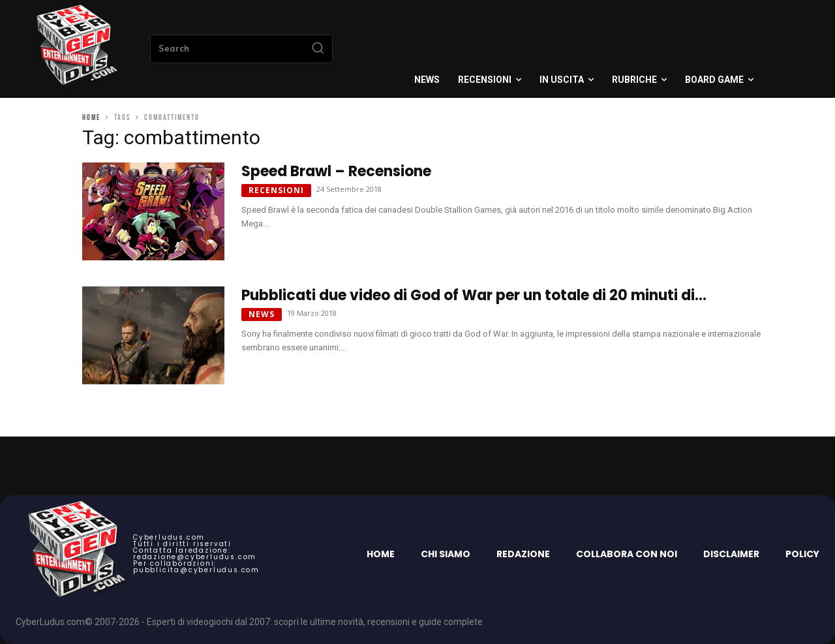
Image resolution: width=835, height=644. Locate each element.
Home (91, 118)
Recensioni (276, 190)
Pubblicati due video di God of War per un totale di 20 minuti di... (474, 295)
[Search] (318, 49)
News (262, 314)
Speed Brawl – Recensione (336, 171)
